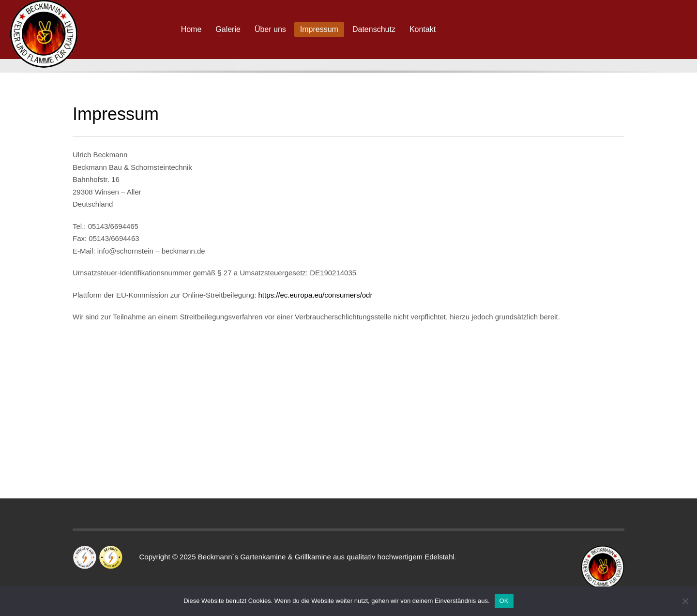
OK (504, 601)
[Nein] (685, 601)
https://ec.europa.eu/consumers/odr (315, 295)
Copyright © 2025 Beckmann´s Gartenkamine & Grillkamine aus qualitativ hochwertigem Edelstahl (290, 557)
